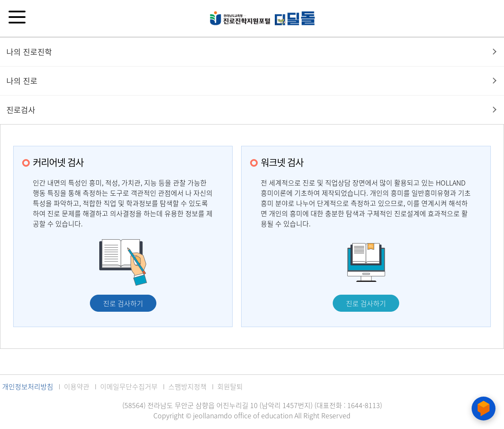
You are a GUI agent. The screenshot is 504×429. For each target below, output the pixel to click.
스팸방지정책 (187, 386)
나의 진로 (22, 81)
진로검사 (21, 110)
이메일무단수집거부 (129, 386)
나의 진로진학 (29, 52)
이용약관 (77, 386)
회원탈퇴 (230, 386)
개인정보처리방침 (28, 386)
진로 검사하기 (123, 303)
